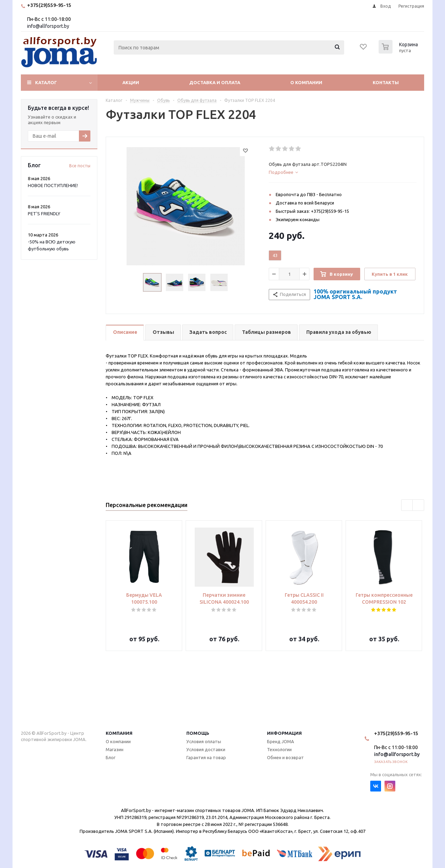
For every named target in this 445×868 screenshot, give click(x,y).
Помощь (198, 733)
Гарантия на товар (206, 757)
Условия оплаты (204, 741)
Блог (111, 757)
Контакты (386, 82)
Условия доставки (206, 749)
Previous (407, 505)
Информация (284, 733)
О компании (306, 82)
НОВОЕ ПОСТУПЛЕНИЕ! (53, 185)
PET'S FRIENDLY (44, 214)
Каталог (46, 82)
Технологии (279, 749)
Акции (131, 82)
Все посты (80, 166)
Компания (119, 733)
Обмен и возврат (285, 757)
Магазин (115, 749)
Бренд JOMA (281, 741)
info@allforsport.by (48, 26)
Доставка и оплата (215, 82)
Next (418, 505)
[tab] (343, 172)
